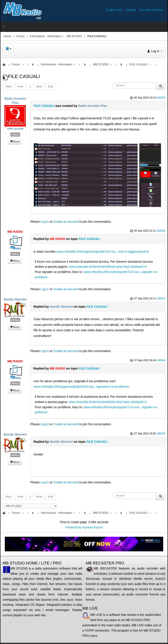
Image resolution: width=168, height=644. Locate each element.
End (51, 87)
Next (39, 87)
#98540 (161, 231)
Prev (20, 87)
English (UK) (115, 10)
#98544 (161, 360)
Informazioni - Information (46, 36)
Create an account (66, 222)
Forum (21, 36)
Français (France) (151, 10)
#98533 (161, 98)
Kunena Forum (93, 527)
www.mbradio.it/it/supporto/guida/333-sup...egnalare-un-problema (81, 386)
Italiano (131, 10)
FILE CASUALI (44, 106)
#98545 (161, 434)
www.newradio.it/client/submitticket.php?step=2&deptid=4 (108, 267)
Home (7, 36)
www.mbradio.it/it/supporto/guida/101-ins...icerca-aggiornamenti (103, 251)
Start (9, 87)
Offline (15, 135)
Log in (45, 222)
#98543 (161, 299)
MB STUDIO (74, 36)
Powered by (73, 527)
